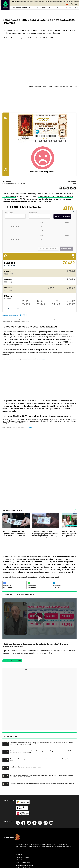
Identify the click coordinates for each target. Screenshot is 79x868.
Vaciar (48, 249)
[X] (18, 811)
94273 (41, 304)
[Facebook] (23, 811)
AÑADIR (62, 216)
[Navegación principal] (76, 4)
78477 (52, 288)
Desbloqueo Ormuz (44, 1)
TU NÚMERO (9, 213)
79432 (69, 264)
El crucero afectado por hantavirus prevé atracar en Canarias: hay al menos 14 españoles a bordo (41, 746)
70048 (71, 272)
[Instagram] (40, 811)
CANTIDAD (33, 213)
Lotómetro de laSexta (41, 199)
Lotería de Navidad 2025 (38, 8)
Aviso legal (19, 841)
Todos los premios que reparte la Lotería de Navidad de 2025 (30, 38)
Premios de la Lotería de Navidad (61, 8)
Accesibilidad (20, 857)
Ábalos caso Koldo (33, 1)
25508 (71, 288)
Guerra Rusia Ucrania (56, 1)
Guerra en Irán (22, 1)
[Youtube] (51, 811)
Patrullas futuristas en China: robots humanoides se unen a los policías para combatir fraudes (42, 770)
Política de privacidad (23, 844)
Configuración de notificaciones (26, 854)
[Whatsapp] (29, 811)
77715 (56, 301)
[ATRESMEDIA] (39, 824)
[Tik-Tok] (46, 811)
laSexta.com (7, 182)
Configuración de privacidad (25, 852)
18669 (71, 304)
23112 (26, 301)
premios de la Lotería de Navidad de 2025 (56, 196)
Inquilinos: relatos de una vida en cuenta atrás (26, 753)
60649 (41, 301)
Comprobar (66, 249)
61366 (26, 304)
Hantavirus (67, 1)
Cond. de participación (23, 849)
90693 (71, 280)
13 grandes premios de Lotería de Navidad (55, 332)
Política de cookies (22, 846)
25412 (71, 301)
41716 (56, 304)
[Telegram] (34, 811)
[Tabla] (39, 372)
